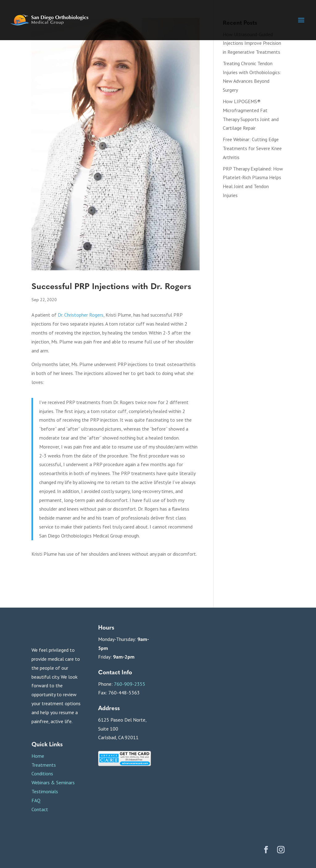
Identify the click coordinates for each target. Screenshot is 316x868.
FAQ (36, 800)
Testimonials (45, 791)
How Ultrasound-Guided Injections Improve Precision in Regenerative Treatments (252, 43)
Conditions (42, 773)
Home (38, 756)
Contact (40, 809)
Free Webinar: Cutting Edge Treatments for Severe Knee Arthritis (252, 148)
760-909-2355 (130, 684)
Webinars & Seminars (53, 782)
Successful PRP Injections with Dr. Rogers (111, 286)
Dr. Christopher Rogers (81, 315)
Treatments (44, 765)
